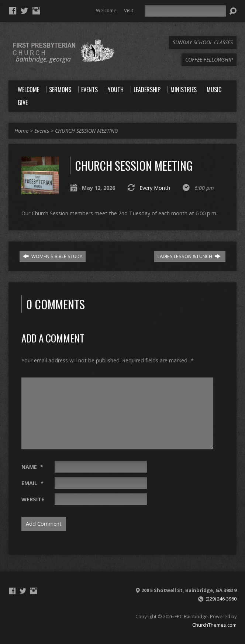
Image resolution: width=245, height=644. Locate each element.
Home (21, 131)
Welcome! (107, 10)
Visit (129, 10)
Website (33, 499)
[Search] (185, 11)
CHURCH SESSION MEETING (87, 131)
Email (32, 483)
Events (42, 131)
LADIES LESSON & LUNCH (189, 256)
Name (32, 467)
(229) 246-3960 (221, 599)
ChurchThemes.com (214, 625)
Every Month (155, 188)
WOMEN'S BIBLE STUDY (53, 256)
